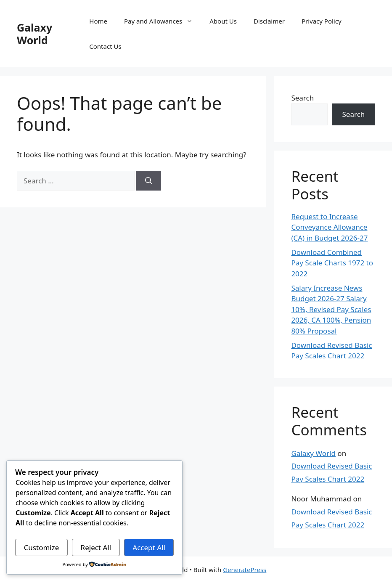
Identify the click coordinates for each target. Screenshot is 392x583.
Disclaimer (269, 21)
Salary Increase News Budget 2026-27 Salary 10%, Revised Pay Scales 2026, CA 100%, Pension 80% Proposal (331, 309)
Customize (42, 547)
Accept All (149, 547)
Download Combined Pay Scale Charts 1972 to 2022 (332, 263)
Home (98, 21)
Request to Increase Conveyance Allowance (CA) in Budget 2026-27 (329, 227)
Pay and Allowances (163, 21)
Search (302, 98)
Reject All (96, 547)
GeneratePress (245, 570)
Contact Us (105, 46)
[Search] (149, 181)
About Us (223, 21)
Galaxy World (34, 34)
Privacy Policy (322, 21)
